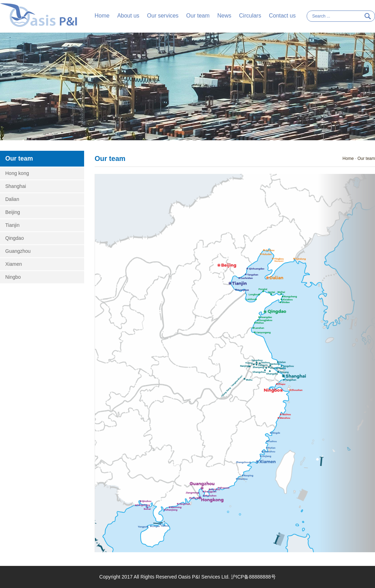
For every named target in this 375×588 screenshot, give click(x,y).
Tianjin (12, 225)
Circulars (250, 16)
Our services (163, 16)
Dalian (12, 199)
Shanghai (16, 186)
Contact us (282, 16)
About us (128, 16)
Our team (198, 16)
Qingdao (15, 238)
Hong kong (17, 173)
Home (102, 16)
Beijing (13, 212)
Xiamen (13, 264)
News (224, 16)
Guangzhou (18, 251)
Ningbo (13, 277)
